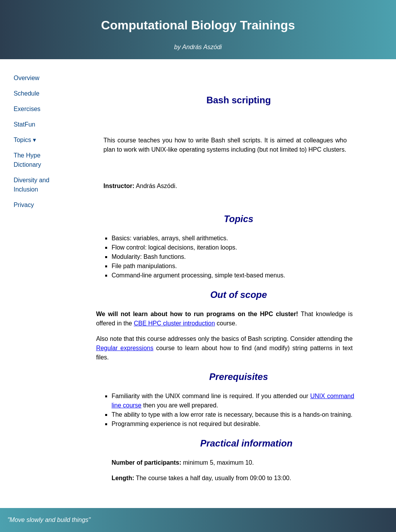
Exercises (27, 109)
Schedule (26, 93)
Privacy (24, 205)
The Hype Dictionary (27, 160)
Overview (26, 78)
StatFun (24, 124)
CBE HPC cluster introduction (174, 323)
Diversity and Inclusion (31, 185)
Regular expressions (125, 348)
